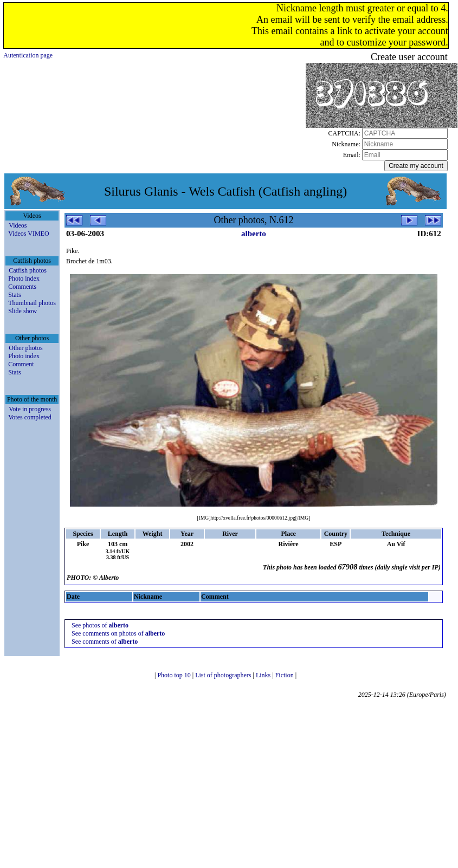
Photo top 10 (175, 675)
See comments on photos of (118, 633)
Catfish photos (28, 270)
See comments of (105, 642)
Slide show (22, 311)
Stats (14, 295)
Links (264, 675)
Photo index (24, 278)
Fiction (285, 675)
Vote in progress (30, 409)
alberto (254, 234)
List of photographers (224, 675)
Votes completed (30, 417)
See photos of (100, 625)
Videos (18, 225)
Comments (22, 287)
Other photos (25, 348)
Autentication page (28, 55)
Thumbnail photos (32, 303)
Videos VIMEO (28, 234)
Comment (21, 364)
